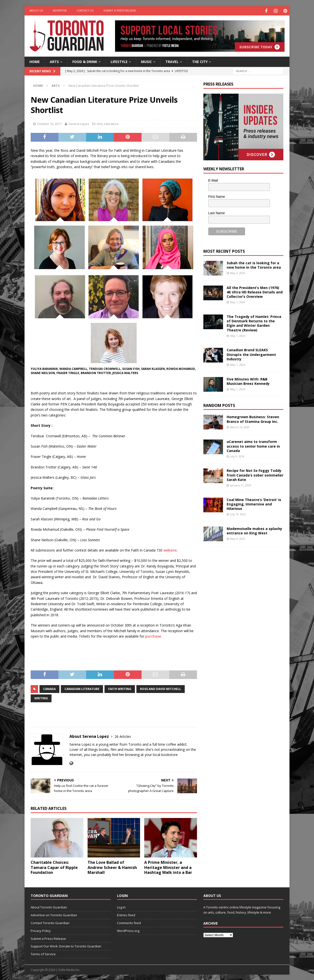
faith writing (120, 688)
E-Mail (213, 180)
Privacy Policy (41, 930)
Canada (49, 688)
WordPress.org (128, 930)
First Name (217, 196)
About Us (36, 10)
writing (41, 697)
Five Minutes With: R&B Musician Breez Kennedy (248, 381)
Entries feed (126, 914)
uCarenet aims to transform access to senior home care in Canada (253, 445)
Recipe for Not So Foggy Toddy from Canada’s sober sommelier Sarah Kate (255, 474)
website (170, 549)
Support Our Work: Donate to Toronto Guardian (66, 946)
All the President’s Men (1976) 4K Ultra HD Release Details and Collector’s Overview (255, 291)
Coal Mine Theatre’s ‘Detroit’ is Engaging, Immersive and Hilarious (254, 503)
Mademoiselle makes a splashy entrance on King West (254, 530)
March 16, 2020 (240, 426)
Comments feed (129, 922)
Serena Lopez (79, 123)
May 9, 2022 (238, 538)
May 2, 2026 (238, 272)
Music (146, 61)
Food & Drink (85, 61)
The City (200, 61)
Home (35, 61)
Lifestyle (119, 61)
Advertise (60, 10)
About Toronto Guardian (49, 907)
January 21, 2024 (241, 484)
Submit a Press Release (120, 10)
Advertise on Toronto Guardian (54, 914)
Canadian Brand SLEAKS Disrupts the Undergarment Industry (251, 354)
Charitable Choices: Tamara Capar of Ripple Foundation (54, 867)
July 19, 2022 (238, 513)
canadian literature (82, 688)
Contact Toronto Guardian (50, 922)
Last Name (217, 212)
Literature (111, 123)
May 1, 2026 (238, 302)
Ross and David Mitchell (161, 688)
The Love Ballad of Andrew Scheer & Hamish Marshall (112, 867)
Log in (121, 907)
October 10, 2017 (49, 123)
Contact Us (85, 10)
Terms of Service (43, 953)
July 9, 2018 (237, 456)
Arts (54, 61)
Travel (172, 61)
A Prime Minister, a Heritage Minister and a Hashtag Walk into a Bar (168, 867)
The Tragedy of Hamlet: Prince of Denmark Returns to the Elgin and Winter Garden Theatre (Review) (254, 323)
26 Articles (123, 736)
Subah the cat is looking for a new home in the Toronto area (254, 264)
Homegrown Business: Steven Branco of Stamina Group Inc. (253, 418)
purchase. (154, 635)
